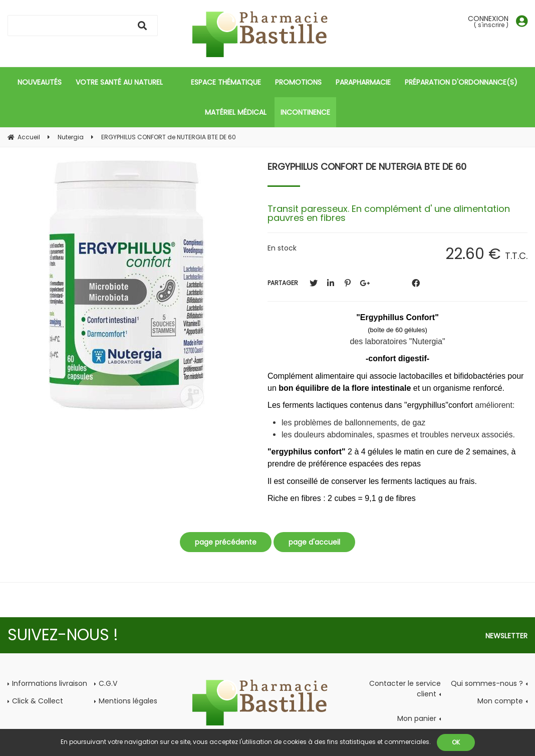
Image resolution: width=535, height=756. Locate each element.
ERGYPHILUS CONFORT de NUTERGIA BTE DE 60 (367, 167)
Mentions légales (128, 701)
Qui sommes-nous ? (487, 683)
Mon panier (417, 718)
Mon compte (500, 701)
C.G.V (108, 683)
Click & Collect (38, 701)
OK (456, 742)
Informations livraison (50, 683)
